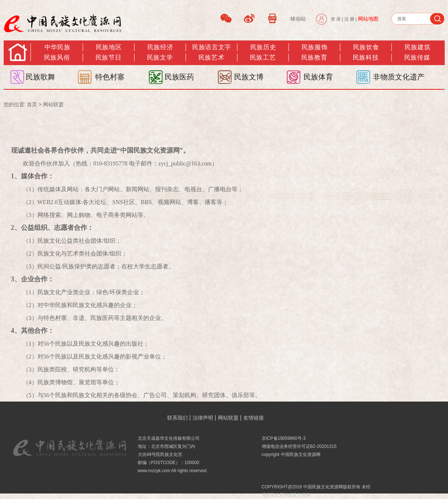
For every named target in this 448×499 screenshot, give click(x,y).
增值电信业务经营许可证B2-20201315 (299, 446)
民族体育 (318, 77)
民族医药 (179, 77)
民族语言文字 (212, 47)
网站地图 (368, 19)
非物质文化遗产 (399, 77)
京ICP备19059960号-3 (284, 438)
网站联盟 (53, 104)
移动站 (298, 19)
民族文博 (249, 77)
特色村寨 (110, 77)
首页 (32, 104)
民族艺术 (211, 58)
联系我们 (178, 418)
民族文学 (160, 58)
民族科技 (366, 58)
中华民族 (57, 47)
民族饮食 (366, 47)
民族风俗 (57, 58)
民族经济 (160, 47)
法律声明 (203, 418)
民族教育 (314, 58)
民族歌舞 (40, 77)
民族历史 (263, 47)
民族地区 (109, 47)
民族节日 (108, 58)
